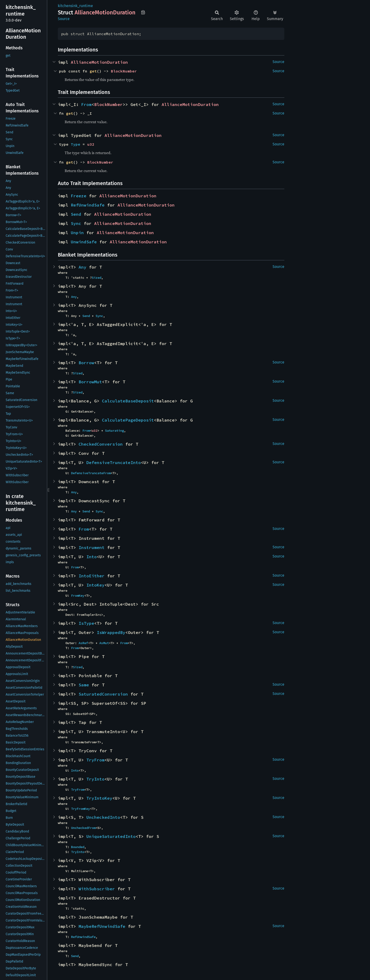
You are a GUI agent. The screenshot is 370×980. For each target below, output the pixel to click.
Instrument (92, 547)
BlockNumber (124, 71)
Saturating (114, 431)
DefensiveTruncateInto (114, 463)
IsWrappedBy (111, 632)
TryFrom (95, 760)
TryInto (95, 779)
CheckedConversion (101, 444)
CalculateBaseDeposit (128, 401)
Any (82, 267)
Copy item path (143, 12)
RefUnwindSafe (88, 205)
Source (64, 19)
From (86, 104)
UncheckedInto (103, 817)
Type (76, 144)
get (93, 71)
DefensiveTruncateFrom (91, 473)
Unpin (77, 233)
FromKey (78, 596)
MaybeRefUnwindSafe (102, 926)
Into (92, 557)
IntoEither (92, 576)
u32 (91, 144)
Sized (97, 278)
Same (84, 685)
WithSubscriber (97, 889)
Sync (76, 223)
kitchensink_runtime (75, 6)
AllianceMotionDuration (99, 62)
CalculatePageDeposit (128, 420)
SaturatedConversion (103, 694)
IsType (86, 623)
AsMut (104, 643)
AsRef (83, 643)
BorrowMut (90, 382)
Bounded (78, 847)
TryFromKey (80, 809)
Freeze (79, 196)
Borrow (86, 363)
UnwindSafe (84, 242)
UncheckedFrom (83, 828)
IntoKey (95, 585)
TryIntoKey (99, 798)
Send (76, 214)
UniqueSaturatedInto (111, 836)
